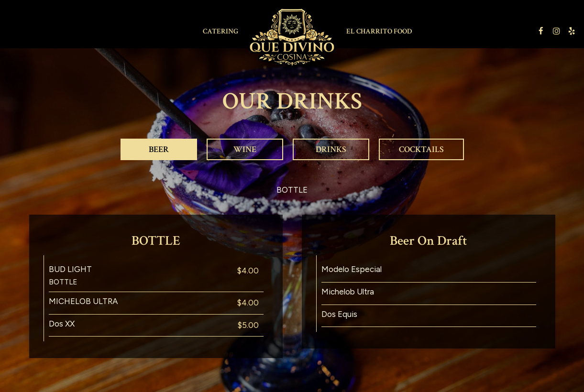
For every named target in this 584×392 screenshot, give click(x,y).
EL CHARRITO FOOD (379, 31)
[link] (292, 38)
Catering (220, 31)
